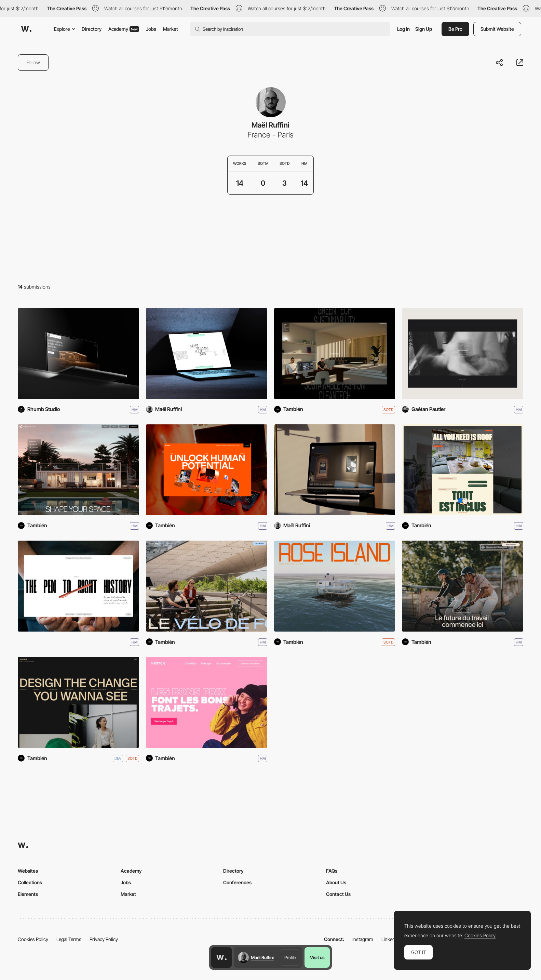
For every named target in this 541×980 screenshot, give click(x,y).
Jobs (151, 29)
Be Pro (455, 29)
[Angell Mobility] (463, 586)
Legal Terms (69, 939)
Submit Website (497, 29)
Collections (30, 882)
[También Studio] (78, 702)
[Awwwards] (26, 29)
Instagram (363, 939)
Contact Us (338, 894)
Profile (290, 957)
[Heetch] (207, 702)
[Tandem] (207, 586)
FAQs (332, 871)
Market (171, 29)
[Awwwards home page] (221, 957)
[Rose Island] (335, 586)
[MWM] (207, 470)
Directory (92, 29)
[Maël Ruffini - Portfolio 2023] (335, 470)
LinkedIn (390, 939)
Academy (124, 29)
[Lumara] (78, 470)
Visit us (317, 957)
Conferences (237, 882)
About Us (336, 882)
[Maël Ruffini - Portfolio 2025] (207, 354)
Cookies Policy (33, 939)
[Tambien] (335, 354)
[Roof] (463, 470)
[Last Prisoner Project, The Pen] (78, 586)
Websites (28, 871)
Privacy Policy (104, 939)
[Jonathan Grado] (463, 354)
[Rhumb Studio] (78, 354)
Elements (28, 894)
